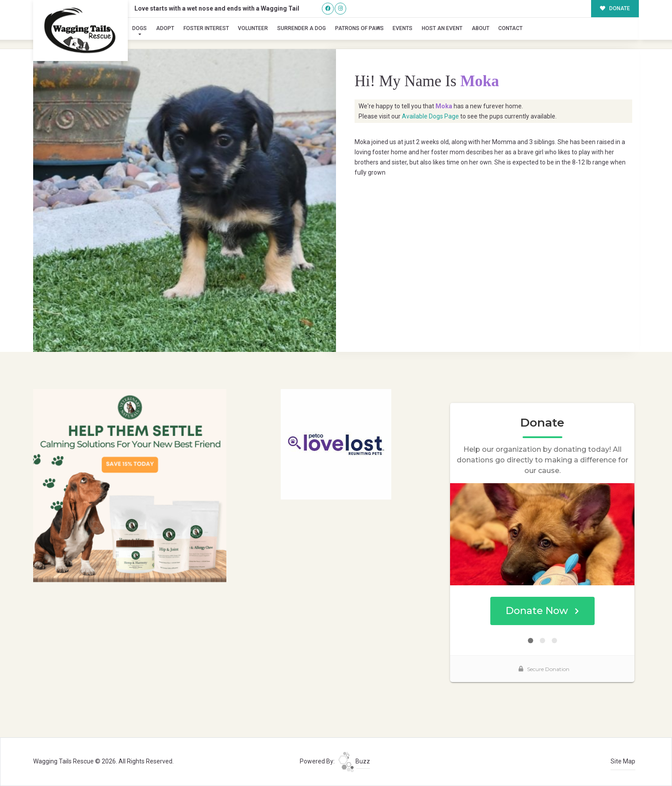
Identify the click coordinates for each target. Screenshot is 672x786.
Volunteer (253, 28)
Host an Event (442, 28)
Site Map (623, 761)
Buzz (354, 761)
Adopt (165, 28)
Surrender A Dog (302, 28)
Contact (510, 28)
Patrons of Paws (359, 28)
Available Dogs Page (430, 116)
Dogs (139, 28)
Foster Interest (206, 28)
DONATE (615, 8)
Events (403, 28)
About (481, 28)
